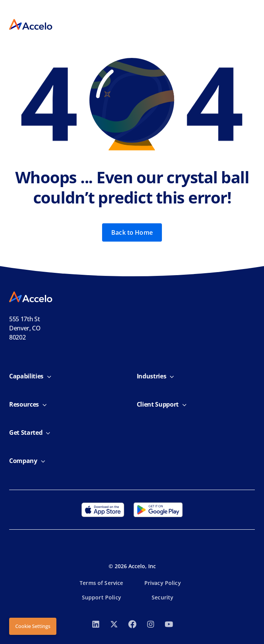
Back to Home (132, 232)
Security (162, 597)
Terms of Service (101, 583)
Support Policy (102, 597)
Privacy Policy (163, 583)
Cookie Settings (33, 626)
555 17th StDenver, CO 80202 (25, 328)
